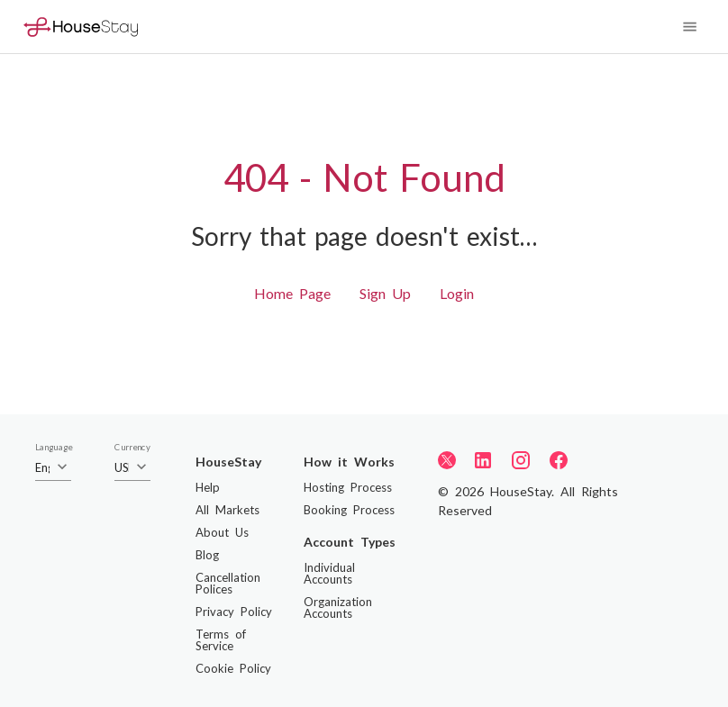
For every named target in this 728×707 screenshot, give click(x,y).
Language (54, 448)
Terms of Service (221, 640)
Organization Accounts (338, 607)
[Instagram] (521, 460)
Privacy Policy (234, 612)
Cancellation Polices (228, 583)
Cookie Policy (233, 668)
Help (208, 487)
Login (457, 293)
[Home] (81, 27)
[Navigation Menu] (690, 27)
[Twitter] (447, 459)
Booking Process (349, 510)
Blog (207, 555)
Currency (132, 448)
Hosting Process (348, 487)
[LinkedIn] (483, 460)
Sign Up (385, 293)
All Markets (227, 510)
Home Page (292, 293)
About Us (222, 532)
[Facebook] (559, 460)
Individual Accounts (329, 573)
